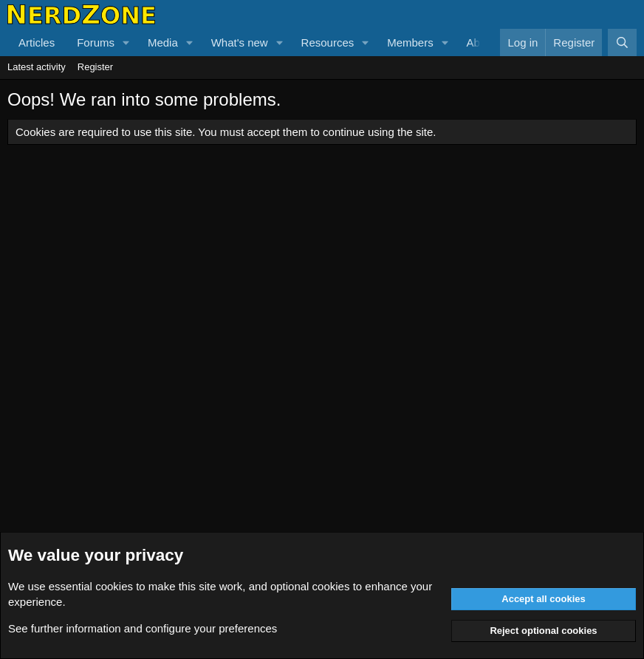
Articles (37, 42)
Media (163, 42)
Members (410, 42)
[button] (126, 42)
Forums (96, 42)
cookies (114, 586)
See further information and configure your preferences (143, 628)
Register (95, 67)
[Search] (622, 42)
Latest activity (37, 67)
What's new (240, 42)
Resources (328, 42)
